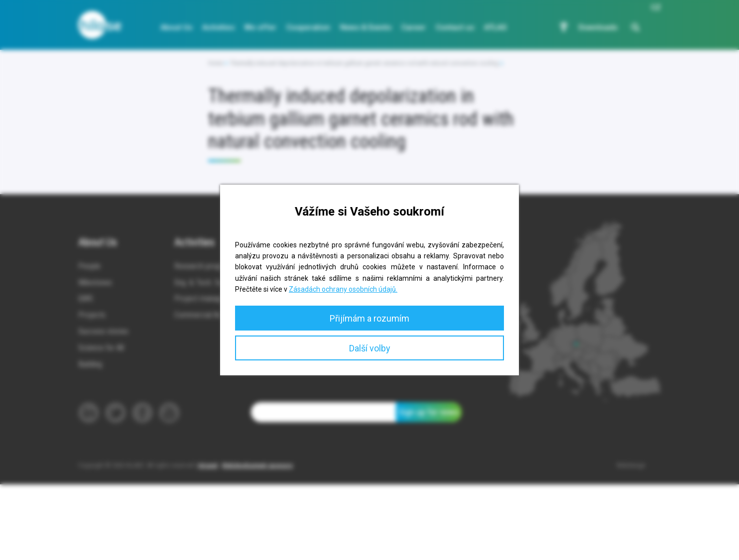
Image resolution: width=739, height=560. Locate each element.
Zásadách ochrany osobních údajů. (343, 289)
